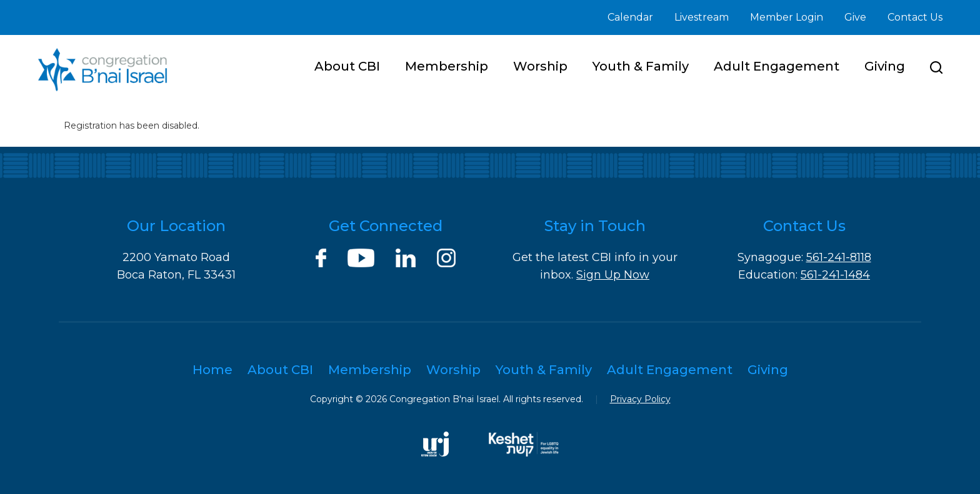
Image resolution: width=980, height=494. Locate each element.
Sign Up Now (613, 275)
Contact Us (915, 17)
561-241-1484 (835, 275)
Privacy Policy (640, 399)
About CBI (347, 66)
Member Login (787, 17)
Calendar (630, 17)
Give (855, 17)
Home (212, 370)
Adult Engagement (777, 66)
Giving (885, 66)
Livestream (702, 17)
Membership (447, 66)
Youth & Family (641, 66)
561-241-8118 (839, 257)
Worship (540, 66)
